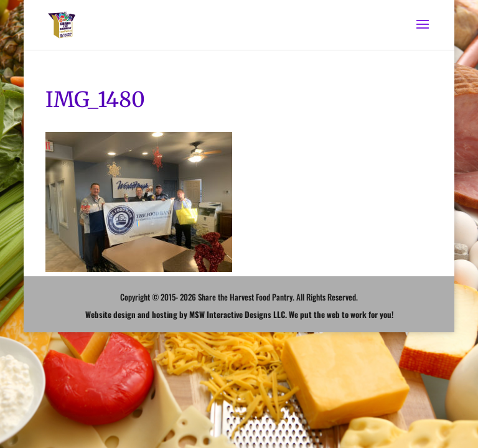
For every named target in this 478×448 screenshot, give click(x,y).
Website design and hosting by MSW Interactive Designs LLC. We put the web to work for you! (239, 314)
